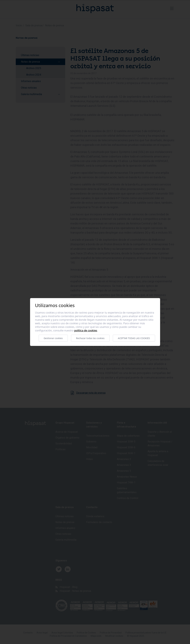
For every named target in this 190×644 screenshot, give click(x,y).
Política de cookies (86, 330)
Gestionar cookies (53, 338)
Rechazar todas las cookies (90, 338)
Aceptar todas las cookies (134, 338)
